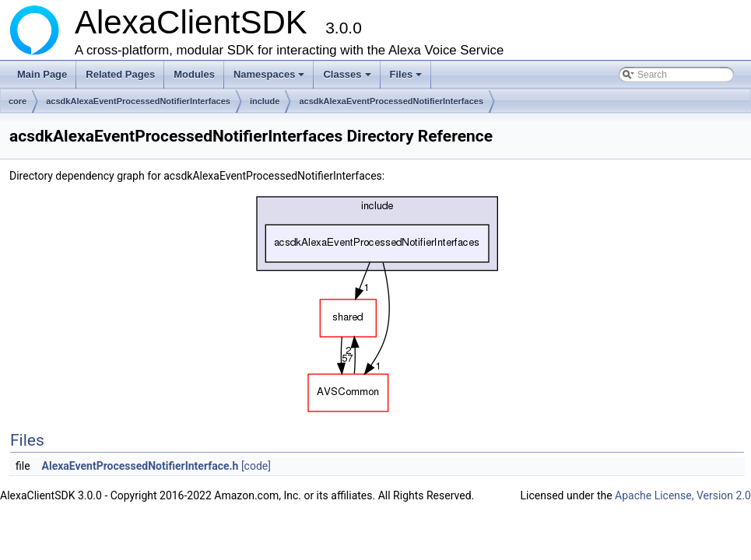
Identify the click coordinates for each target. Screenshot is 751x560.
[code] (256, 466)
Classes (348, 79)
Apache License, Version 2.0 (683, 495)
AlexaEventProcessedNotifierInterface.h (140, 466)
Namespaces (270, 79)
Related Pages (120, 74)
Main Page (42, 74)
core (18, 101)
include (265, 101)
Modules (194, 74)
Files (407, 79)
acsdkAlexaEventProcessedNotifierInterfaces (138, 101)
